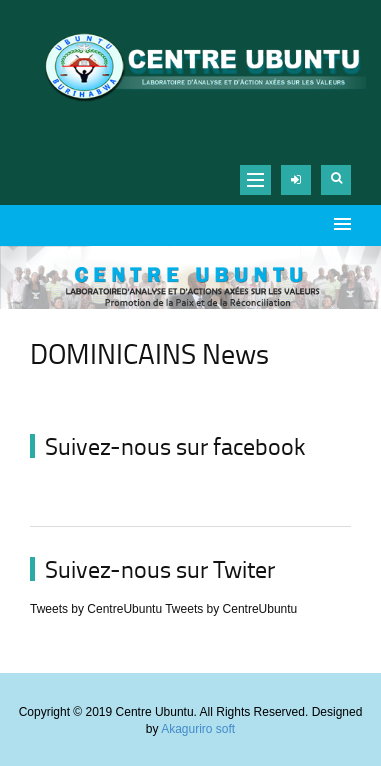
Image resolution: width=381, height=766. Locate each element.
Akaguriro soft (198, 729)
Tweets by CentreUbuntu (96, 609)
